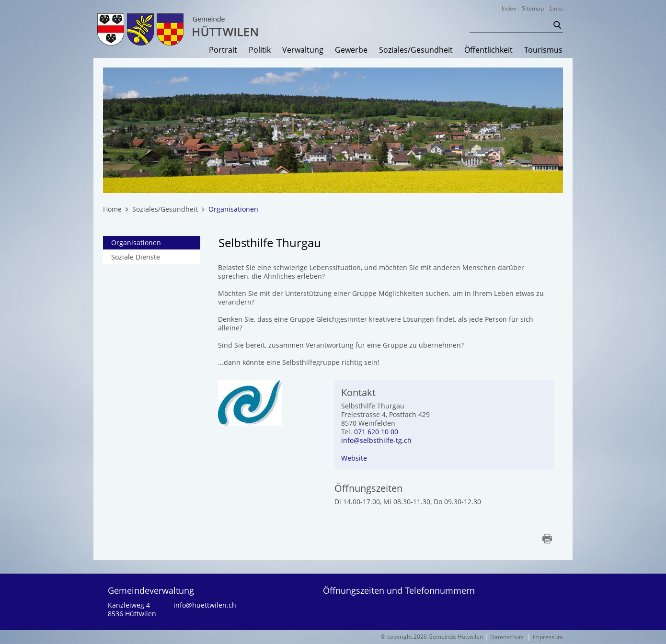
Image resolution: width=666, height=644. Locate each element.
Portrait (223, 50)
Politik (260, 50)
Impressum (548, 637)
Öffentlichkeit (488, 50)
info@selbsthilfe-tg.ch (376, 440)
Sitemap (533, 8)
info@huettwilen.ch (205, 605)
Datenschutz (507, 637)
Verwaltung (303, 50)
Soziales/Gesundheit (416, 50)
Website (354, 458)
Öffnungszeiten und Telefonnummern (399, 590)
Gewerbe (351, 50)
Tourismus (543, 50)
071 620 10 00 (376, 432)
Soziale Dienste (136, 257)
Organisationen (156, 243)
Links (556, 8)
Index (509, 8)
